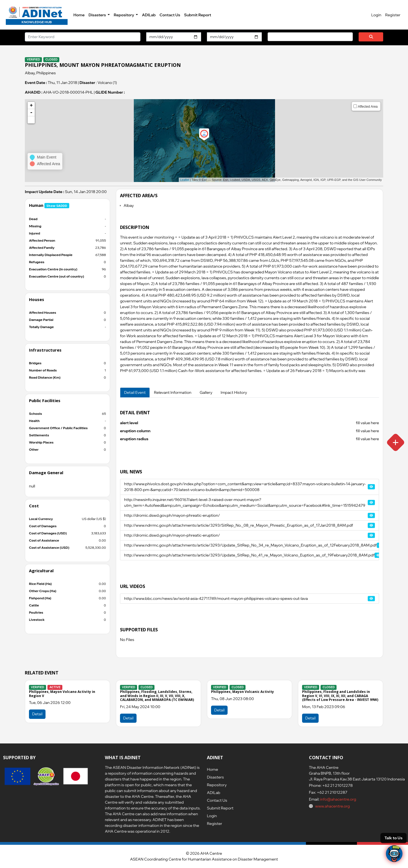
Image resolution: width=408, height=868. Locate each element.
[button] (31, 120)
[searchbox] (271, 36)
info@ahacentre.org (338, 799)
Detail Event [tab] (135, 392)
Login (376, 15)
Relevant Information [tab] (173, 392)
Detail (128, 718)
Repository (217, 785)
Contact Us (170, 15)
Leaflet (185, 180)
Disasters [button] (98, 15)
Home (79, 15)
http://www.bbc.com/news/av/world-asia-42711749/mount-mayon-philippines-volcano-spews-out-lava (216, 598)
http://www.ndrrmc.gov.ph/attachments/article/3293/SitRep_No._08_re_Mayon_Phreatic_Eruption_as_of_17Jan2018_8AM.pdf (239, 525)
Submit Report (198, 15)
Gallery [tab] (206, 392)
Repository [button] (124, 15)
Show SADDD (57, 206)
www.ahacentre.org (332, 806)
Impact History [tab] (234, 392)
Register (393, 15)
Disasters (215, 777)
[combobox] (310, 37)
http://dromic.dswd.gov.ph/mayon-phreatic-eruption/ (172, 515)
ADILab (149, 15)
